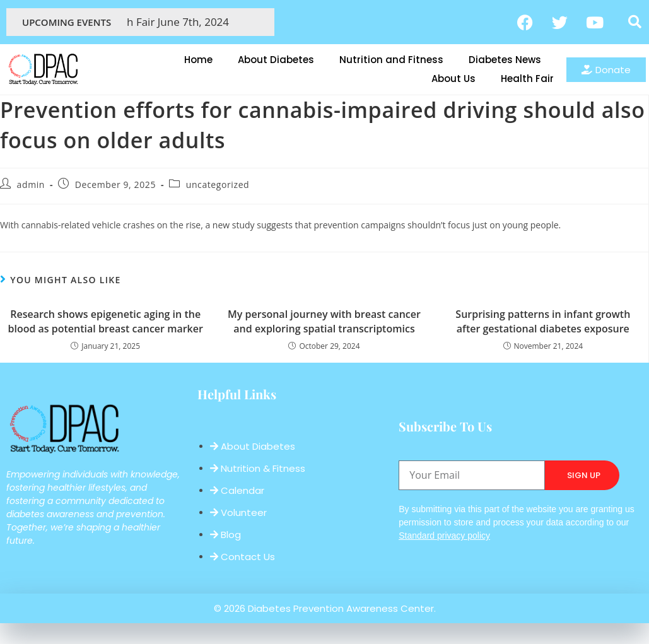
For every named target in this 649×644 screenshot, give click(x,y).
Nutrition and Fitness (391, 60)
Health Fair (527, 79)
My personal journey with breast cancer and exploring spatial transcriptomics (324, 321)
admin (31, 184)
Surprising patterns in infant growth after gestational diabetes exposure (543, 321)
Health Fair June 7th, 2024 (175, 22)
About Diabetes (276, 60)
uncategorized (218, 184)
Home (198, 60)
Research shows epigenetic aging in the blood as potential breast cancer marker (105, 321)
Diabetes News (505, 60)
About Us (453, 79)
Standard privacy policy (444, 536)
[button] (635, 22)
